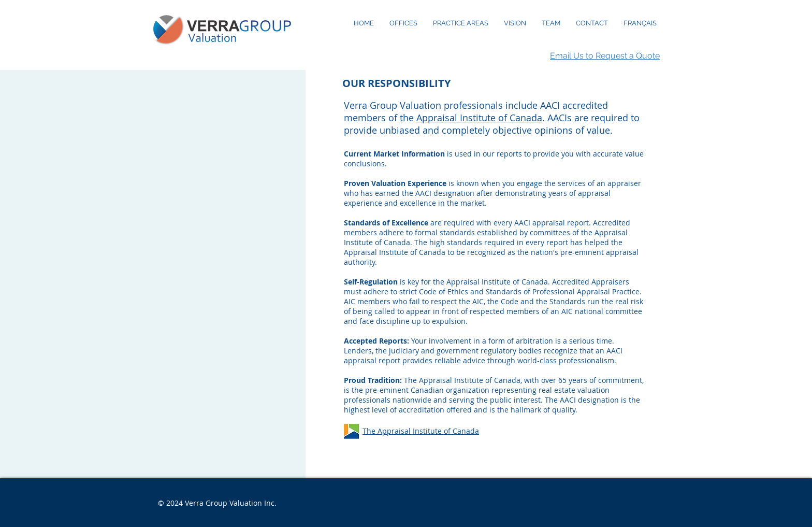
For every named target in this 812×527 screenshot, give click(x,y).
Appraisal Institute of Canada (479, 118)
